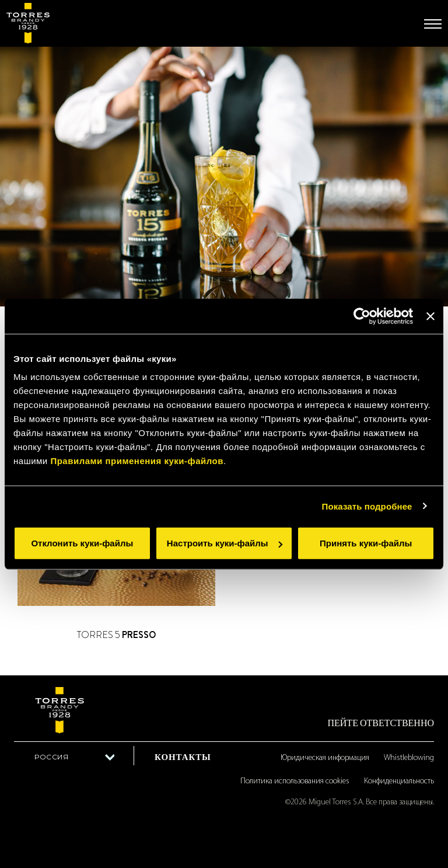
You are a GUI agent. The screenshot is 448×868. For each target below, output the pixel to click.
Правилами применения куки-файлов (137, 461)
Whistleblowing (409, 758)
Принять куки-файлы (366, 543)
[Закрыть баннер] (430, 316)
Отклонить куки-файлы (82, 543)
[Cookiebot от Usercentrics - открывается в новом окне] (362, 316)
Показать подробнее (367, 506)
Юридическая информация (325, 758)
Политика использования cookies (295, 781)
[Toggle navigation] (433, 24)
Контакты (183, 757)
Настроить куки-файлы (225, 543)
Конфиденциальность (399, 781)
